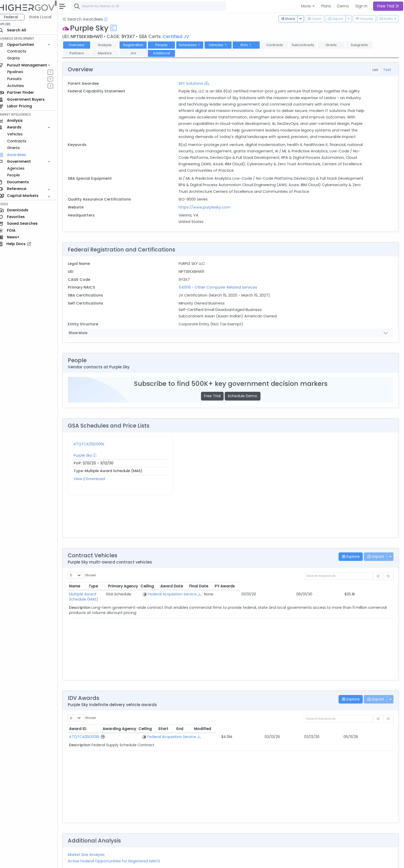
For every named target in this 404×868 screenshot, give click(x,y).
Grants (18, 58)
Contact (91, 861)
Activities (20, 86)
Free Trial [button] (388, 6)
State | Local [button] (45, 17)
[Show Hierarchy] (209, 83)
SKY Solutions (194, 83)
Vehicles (20, 134)
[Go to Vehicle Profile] (107, 710)
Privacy (123, 861)
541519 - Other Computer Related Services (221, 294)
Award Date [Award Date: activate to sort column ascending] (301, 559)
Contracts (21, 51)
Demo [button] (343, 6)
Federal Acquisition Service (216, 567)
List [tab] (376, 70)
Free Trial (215, 403)
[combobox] (153, 6)
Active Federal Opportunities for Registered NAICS (119, 834)
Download (100, 485)
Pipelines (20, 72)
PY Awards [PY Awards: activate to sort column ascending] (371, 559)
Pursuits (19, 79)
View (83, 485)
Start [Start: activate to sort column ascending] (293, 701)
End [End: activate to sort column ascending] (323, 701)
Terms (107, 861)
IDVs (251, 45)
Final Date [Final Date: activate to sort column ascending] (337, 559)
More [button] (306, 6)
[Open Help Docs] (110, 19)
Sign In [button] (361, 6)
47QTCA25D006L (94, 450)
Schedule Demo (245, 403)
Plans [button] (326, 6)
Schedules (194, 45)
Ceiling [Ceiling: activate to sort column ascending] (271, 559)
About (74, 861)
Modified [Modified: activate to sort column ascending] (361, 701)
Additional (166, 53)
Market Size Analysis (91, 827)
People (18, 175)
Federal (16, 17)
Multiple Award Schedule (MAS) (102, 567)
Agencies (20, 168)
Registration (138, 45)
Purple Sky (87, 462)
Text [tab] (387, 70)
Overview (81, 45)
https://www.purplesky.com (207, 214)
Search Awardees (87, 19)
